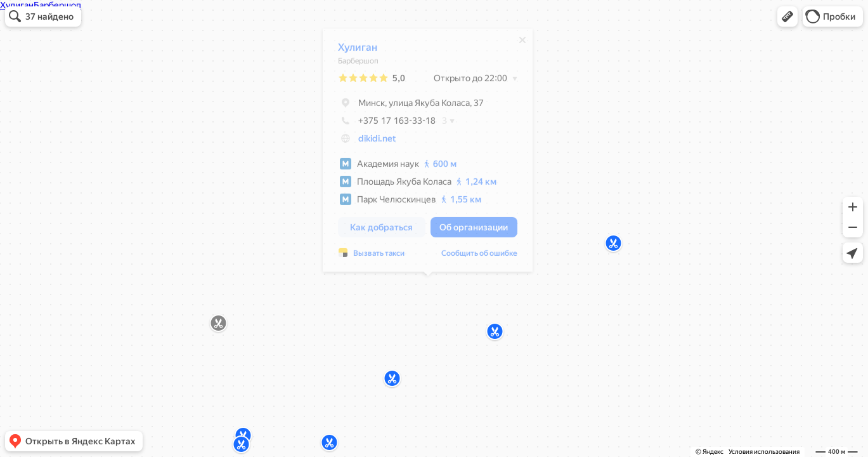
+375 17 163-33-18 (387, 124)
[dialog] (428, 153)
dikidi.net (377, 142)
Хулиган (358, 50)
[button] (787, 17)
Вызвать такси (379, 256)
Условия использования (764, 452)
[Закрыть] (522, 43)
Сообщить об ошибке (479, 256)
